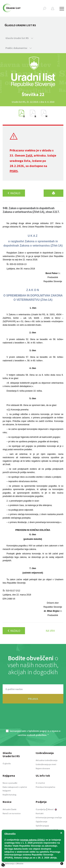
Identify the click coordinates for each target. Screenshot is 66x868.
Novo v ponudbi (10, 783)
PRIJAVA (33, 699)
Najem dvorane (43, 768)
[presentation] (33, 719)
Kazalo (14, 193)
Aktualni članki (10, 809)
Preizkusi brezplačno (45, 787)
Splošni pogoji (42, 826)
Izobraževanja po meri (46, 764)
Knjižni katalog (10, 795)
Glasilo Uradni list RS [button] (19, 38)
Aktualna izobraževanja (47, 760)
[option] (33, 94)
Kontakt (40, 813)
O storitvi (40, 783)
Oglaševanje (42, 822)
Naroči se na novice (12, 813)
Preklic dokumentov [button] (19, 48)
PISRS (14, 171)
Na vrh (50, 631)
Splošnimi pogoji (38, 731)
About (52, 809)
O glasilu (7, 763)
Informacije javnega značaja (49, 817)
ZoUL (29, 155)
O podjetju (41, 809)
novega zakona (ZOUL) (33, 840)
